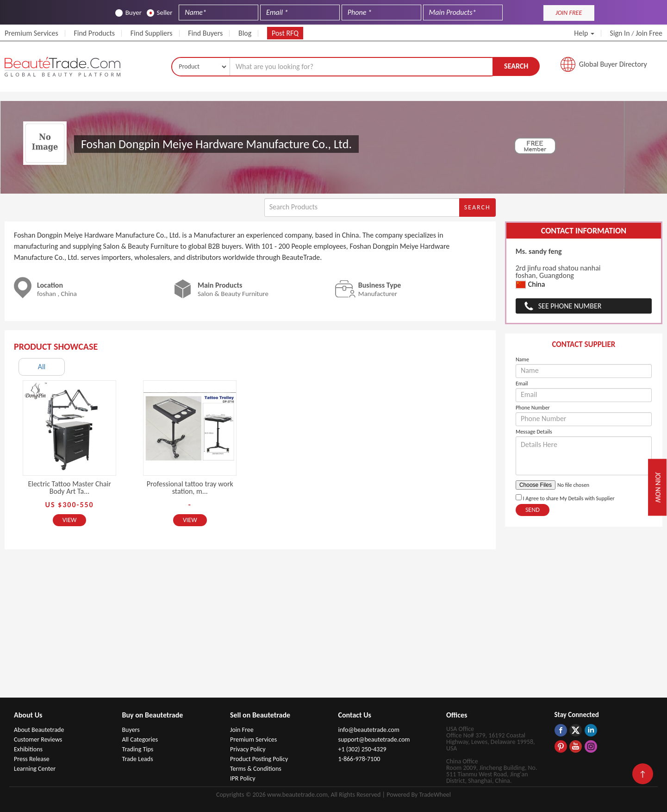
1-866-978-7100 (359, 759)
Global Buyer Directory (613, 64)
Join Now (658, 487)
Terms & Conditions (256, 769)
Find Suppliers (152, 33)
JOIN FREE (569, 13)
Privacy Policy (248, 749)
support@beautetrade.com (374, 740)
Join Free (649, 33)
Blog (245, 33)
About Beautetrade (39, 730)
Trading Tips (138, 749)
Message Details (534, 432)
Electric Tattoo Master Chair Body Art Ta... (69, 488)
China (530, 285)
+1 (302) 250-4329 (362, 749)
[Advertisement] (334, 628)
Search (516, 66)
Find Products (94, 33)
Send (533, 510)
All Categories (140, 740)
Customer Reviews (38, 740)
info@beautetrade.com (369, 730)
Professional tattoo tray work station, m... (190, 488)
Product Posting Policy (259, 759)
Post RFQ (285, 33)
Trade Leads (138, 759)
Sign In (620, 33)
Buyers (131, 730)
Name (522, 359)
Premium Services (31, 33)
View (70, 520)
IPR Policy (243, 778)
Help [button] (584, 33)
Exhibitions (28, 749)
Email (522, 384)
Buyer (128, 13)
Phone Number (533, 408)
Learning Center (35, 769)
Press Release (32, 759)
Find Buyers (205, 33)
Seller (160, 13)
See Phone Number (570, 306)
